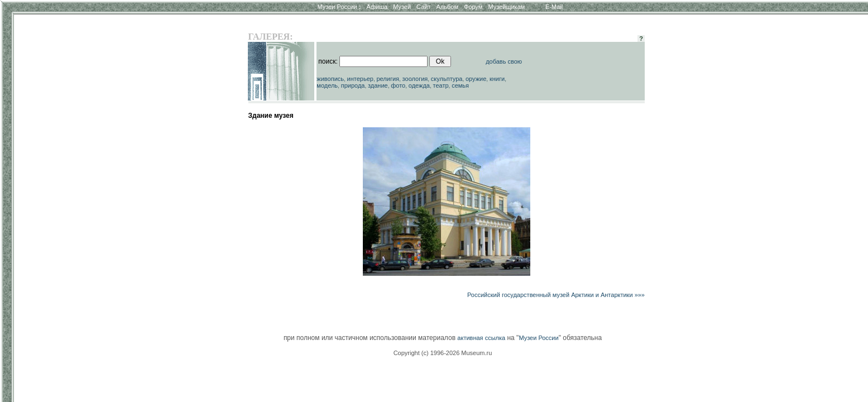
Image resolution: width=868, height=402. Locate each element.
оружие (476, 79)
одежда (419, 85)
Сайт (423, 7)
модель (327, 85)
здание (378, 85)
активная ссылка (481, 338)
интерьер (360, 79)
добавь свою (504, 61)
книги (497, 79)
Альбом (447, 7)
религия (388, 79)
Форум (473, 7)
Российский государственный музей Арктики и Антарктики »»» (556, 295)
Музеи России (339, 7)
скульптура (447, 79)
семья (460, 85)
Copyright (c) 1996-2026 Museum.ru (443, 353)
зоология (415, 79)
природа (353, 85)
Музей (402, 7)
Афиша (377, 7)
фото (398, 85)
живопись (330, 79)
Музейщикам (506, 7)
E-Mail (554, 7)
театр (441, 85)
